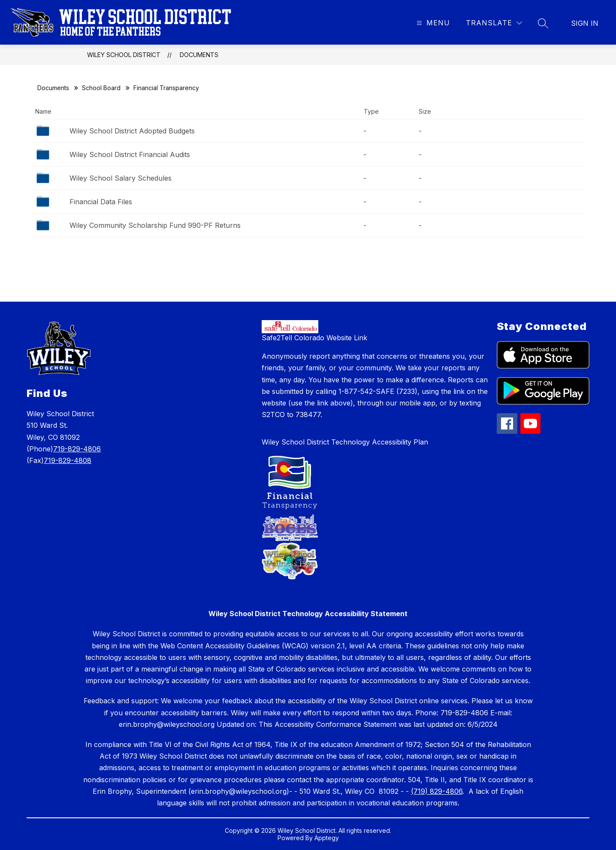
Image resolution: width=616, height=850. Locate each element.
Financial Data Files (101, 202)
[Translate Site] (494, 23)
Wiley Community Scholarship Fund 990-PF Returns (155, 225)
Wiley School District (124, 55)
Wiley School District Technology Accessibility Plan (345, 442)
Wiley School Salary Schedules (121, 178)
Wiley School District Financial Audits (130, 154)
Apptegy (327, 838)
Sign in (585, 23)
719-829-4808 (68, 460)
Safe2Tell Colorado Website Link (314, 338)
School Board (101, 88)
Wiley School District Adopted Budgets (132, 131)
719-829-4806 (77, 449)
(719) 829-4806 (437, 791)
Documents (199, 55)
